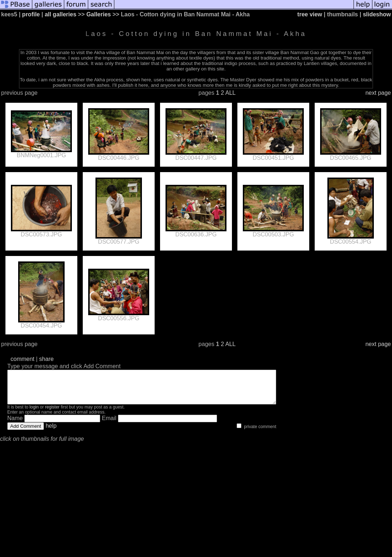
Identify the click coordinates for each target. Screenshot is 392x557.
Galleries (99, 14)
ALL (230, 93)
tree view (310, 14)
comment (23, 359)
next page (378, 93)
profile (31, 14)
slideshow (377, 14)
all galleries (60, 14)
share (46, 359)
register (52, 414)
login (34, 414)
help (51, 432)
